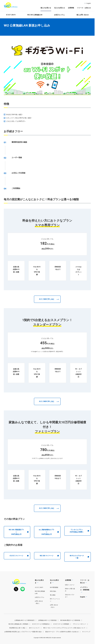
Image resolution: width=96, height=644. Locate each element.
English (88, 3)
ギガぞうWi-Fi (11, 15)
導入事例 (53, 602)
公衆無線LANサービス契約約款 (47, 627)
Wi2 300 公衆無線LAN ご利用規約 (18, 631)
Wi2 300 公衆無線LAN (35, 15)
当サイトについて (34, 635)
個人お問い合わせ (83, 15)
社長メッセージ (70, 592)
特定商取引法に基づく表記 (17, 635)
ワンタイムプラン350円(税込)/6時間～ (79, 538)
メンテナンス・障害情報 (85, 596)
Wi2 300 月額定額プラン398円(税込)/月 (19, 539)
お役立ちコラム (59, 15)
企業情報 (71, 8)
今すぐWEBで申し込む (47, 306)
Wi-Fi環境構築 (54, 595)
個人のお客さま (46, 8)
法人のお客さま (60, 8)
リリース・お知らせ (84, 8)
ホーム (6, 20)
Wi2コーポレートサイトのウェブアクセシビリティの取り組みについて (64, 635)
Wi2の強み (53, 598)
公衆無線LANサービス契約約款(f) (24, 627)
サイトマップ (86, 639)
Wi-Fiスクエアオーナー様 (79, 564)
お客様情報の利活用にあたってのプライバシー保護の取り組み (23, 639)
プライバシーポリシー (79, 631)
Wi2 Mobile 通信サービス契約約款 (70, 627)
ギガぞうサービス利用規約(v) (41, 631)
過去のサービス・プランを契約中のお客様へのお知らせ (62, 639)
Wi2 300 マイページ (49, 563)
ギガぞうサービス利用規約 (61, 631)
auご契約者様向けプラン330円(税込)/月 (49, 539)
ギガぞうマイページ (19, 563)
